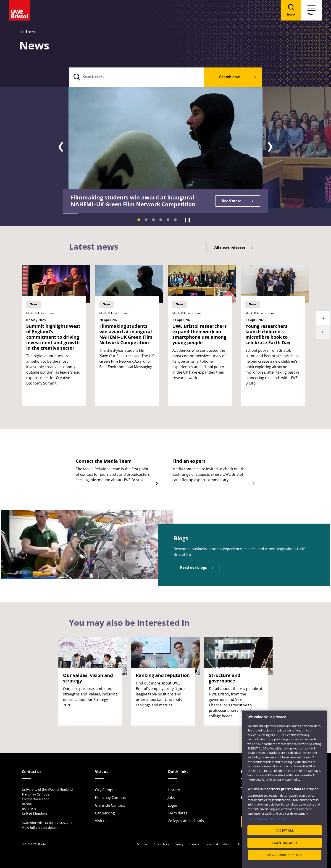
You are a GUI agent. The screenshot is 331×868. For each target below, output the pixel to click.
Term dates (178, 813)
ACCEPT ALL (285, 853)
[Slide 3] (153, 220)
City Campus (106, 790)
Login (172, 805)
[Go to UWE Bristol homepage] (23, 32)
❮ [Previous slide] (61, 146)
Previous (323, 332)
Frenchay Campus (110, 798)
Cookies (194, 844)
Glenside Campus (110, 805)
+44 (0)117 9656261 (58, 823)
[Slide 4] (161, 220)
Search (229, 77)
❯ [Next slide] (270, 146)
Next (323, 318)
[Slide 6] (175, 220)
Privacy (179, 844)
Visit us (101, 821)
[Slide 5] (168, 220)
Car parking (105, 813)
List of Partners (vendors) (266, 842)
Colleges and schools (186, 821)
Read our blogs (193, 567)
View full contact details (40, 828)
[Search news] (137, 77)
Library (174, 790)
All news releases (230, 247)
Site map (143, 844)
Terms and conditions (218, 844)
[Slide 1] (139, 220)
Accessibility (161, 844)
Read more (231, 201)
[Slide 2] (146, 220)
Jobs (171, 798)
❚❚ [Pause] (187, 220)
